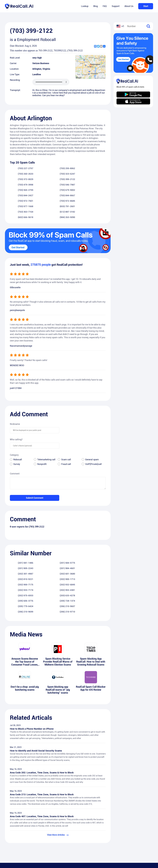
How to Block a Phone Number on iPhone (32, 686)
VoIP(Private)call (93, 438)
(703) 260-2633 (71, 169)
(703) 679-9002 (45, 180)
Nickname (15, 398)
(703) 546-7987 (98, 174)
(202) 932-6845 (45, 548)
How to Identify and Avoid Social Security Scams (36, 708)
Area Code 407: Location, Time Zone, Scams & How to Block (43, 775)
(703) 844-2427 (71, 180)
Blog (96, 6)
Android (145, 835)
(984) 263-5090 (98, 191)
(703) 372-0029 (18, 174)
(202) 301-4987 (18, 542)
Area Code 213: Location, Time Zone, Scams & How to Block (43, 753)
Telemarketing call (46, 433)
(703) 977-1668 (71, 185)
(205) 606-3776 (71, 553)
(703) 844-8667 (98, 180)
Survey (17, 438)
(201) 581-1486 (18, 537)
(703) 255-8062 (45, 169)
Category (14, 429)
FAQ (105, 6)
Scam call (66, 433)
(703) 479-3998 (71, 174)
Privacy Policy (89, 839)
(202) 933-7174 (71, 548)
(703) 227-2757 (18, 169)
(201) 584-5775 (45, 537)
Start (146, 6)
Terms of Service (90, 844)
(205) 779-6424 (18, 559)
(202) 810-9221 (71, 542)
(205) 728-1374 (98, 553)
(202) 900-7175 (18, 548)
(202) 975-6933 (18, 553)
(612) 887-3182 (45, 191)
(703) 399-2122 (45, 174)
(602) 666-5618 (71, 191)
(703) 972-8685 (45, 185)
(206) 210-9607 (45, 559)
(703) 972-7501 (18, 185)
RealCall (86, 835)
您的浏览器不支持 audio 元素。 (51, 82)
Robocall (18, 433)
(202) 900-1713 (98, 542)
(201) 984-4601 (98, 537)
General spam (92, 433)
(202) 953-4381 (98, 548)
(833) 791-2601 (98, 185)
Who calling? (16, 413)
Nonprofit (42, 438)
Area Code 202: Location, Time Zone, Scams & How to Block (43, 730)
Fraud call (66, 438)
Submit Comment (35, 471)
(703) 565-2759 (18, 180)
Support (116, 6)
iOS (143, 839)
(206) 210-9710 (98, 559)
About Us (129, 6)
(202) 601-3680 (45, 542)
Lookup (85, 6)
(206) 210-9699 (71, 559)
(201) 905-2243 (71, 537)
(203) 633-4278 (45, 553)
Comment (15, 447)
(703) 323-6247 (98, 169)
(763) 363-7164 (18, 191)
